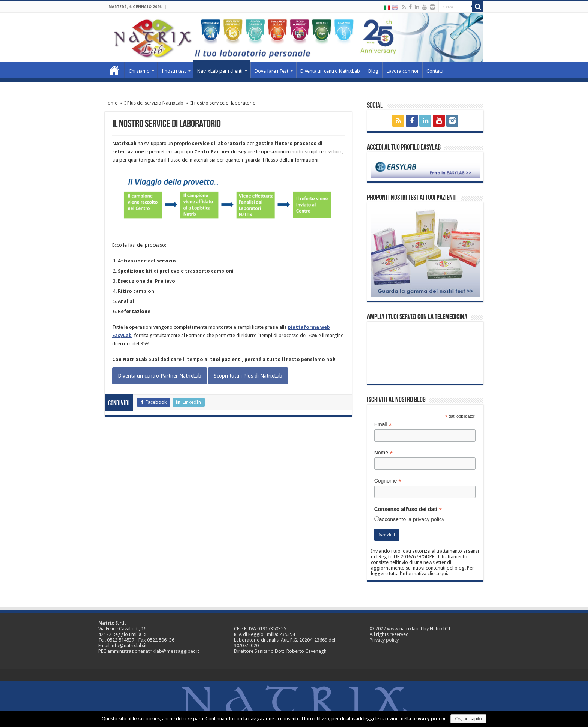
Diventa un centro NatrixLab (330, 71)
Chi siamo (139, 71)
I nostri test (174, 71)
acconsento (393, 519)
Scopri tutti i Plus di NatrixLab (248, 376)
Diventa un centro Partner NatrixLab (160, 376)
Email (383, 425)
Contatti (435, 71)
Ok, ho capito (469, 719)
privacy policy (429, 519)
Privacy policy (384, 640)
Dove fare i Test (271, 71)
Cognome (388, 481)
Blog (373, 71)
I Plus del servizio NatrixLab (154, 103)
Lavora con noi (402, 71)
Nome (383, 453)
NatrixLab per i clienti (220, 71)
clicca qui (437, 573)
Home (114, 70)
